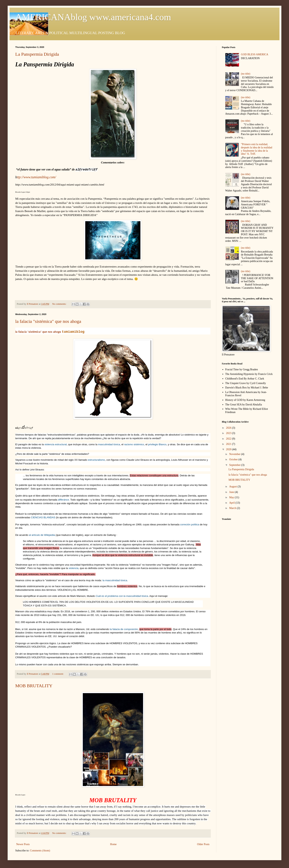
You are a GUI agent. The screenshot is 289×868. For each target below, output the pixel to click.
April (232, 503)
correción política (190, 524)
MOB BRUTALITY (34, 686)
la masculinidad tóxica (115, 580)
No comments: (60, 304)
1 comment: (58, 674)
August (233, 487)
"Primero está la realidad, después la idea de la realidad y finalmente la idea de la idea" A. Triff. (257, 149)
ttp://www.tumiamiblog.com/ (37, 177)
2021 (229, 444)
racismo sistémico (134, 444)
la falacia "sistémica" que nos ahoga (48, 321)
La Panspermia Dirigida (37, 54)
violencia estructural (56, 444)
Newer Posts (23, 844)
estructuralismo (96, 460)
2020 (229, 449)
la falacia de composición (124, 629)
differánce (64, 500)
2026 (229, 428)
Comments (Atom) (40, 851)
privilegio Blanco (157, 444)
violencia (74, 568)
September (235, 465)
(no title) (246, 74)
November (235, 454)
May (232, 497)
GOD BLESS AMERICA (255, 54)
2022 (229, 439)
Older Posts (203, 844)
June (232, 492)
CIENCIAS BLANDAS (43, 517)
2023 (229, 433)
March (233, 508)
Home (113, 844)
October (234, 459)
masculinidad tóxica (109, 444)
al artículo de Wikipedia (42, 535)
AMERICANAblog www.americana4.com (93, 17)
